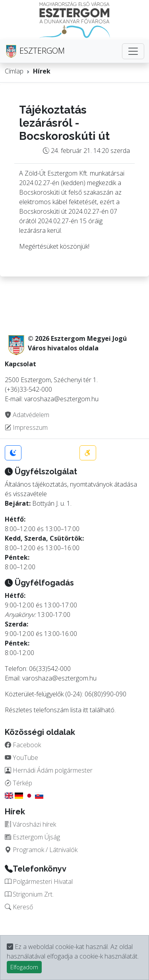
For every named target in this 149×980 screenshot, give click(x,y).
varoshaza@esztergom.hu (59, 678)
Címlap (14, 71)
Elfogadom (24, 967)
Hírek (42, 71)
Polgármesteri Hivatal (39, 881)
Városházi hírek (30, 824)
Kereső (19, 907)
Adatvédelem (27, 415)
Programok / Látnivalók (41, 850)
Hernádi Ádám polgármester (49, 770)
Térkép (18, 783)
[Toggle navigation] (133, 51)
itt (86, 710)
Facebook (23, 745)
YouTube (21, 758)
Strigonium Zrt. (29, 894)
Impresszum (26, 427)
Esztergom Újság (32, 837)
